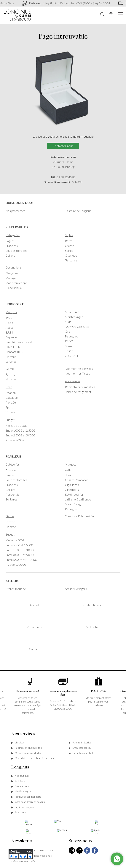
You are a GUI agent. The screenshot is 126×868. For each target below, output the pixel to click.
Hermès (11, 357)
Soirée (69, 251)
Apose (10, 328)
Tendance (71, 260)
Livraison (20, 743)
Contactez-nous (63, 146)
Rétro (69, 241)
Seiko (68, 346)
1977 (9, 318)
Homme (11, 379)
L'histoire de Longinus (78, 211)
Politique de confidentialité (28, 797)
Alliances (11, 470)
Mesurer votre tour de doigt (29, 753)
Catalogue (20, 781)
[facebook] (87, 855)
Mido (68, 322)
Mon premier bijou (17, 283)
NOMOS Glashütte (77, 327)
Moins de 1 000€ (16, 426)
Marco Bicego (74, 504)
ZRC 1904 (71, 356)
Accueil (34, 605)
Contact (34, 649)
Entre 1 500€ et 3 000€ (20, 550)
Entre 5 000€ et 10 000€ (21, 560)
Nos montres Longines (79, 369)
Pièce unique (14, 288)
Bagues (10, 241)
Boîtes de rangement (78, 392)
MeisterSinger (74, 317)
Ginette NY (72, 490)
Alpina (9, 323)
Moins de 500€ (15, 540)
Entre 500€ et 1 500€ (19, 545)
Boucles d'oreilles (16, 251)
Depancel (12, 337)
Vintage (10, 412)
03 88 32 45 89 (66, 177)
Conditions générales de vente (30, 802)
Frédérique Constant (19, 342)
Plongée (11, 402)
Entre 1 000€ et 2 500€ (20, 430)
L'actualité (92, 627)
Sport (9, 407)
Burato (69, 475)
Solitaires (11, 499)
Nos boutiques (92, 605)
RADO (69, 341)
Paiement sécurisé (82, 743)
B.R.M (9, 332)
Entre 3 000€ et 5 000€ (20, 555)
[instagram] (72, 853)
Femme (10, 374)
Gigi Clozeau (73, 485)
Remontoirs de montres (80, 387)
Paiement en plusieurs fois (28, 748)
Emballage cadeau (82, 748)
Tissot (69, 351)
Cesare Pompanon (77, 480)
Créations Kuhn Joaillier (80, 516)
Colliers (10, 255)
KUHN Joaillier (74, 495)
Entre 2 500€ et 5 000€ (20, 435)
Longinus (20, 767)
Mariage (11, 278)
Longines (11, 362)
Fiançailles (12, 273)
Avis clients (21, 812)
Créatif (69, 246)
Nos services (23, 734)
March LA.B (72, 312)
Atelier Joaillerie (16, 589)
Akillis (68, 470)
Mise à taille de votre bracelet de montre (35, 758)
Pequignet (71, 336)
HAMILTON (13, 347)
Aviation (11, 393)
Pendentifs (12, 495)
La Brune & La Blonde (78, 499)
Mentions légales (23, 791)
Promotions (34, 627)
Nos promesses (15, 211)
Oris (68, 331)
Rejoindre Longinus (25, 807)
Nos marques (22, 786)
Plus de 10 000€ (16, 565)
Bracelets (12, 246)
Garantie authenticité (83, 753)
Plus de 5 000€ (15, 440)
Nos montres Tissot (77, 373)
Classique (71, 255)
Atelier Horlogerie (76, 589)
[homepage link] (18, 15)
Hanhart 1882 (14, 352)
